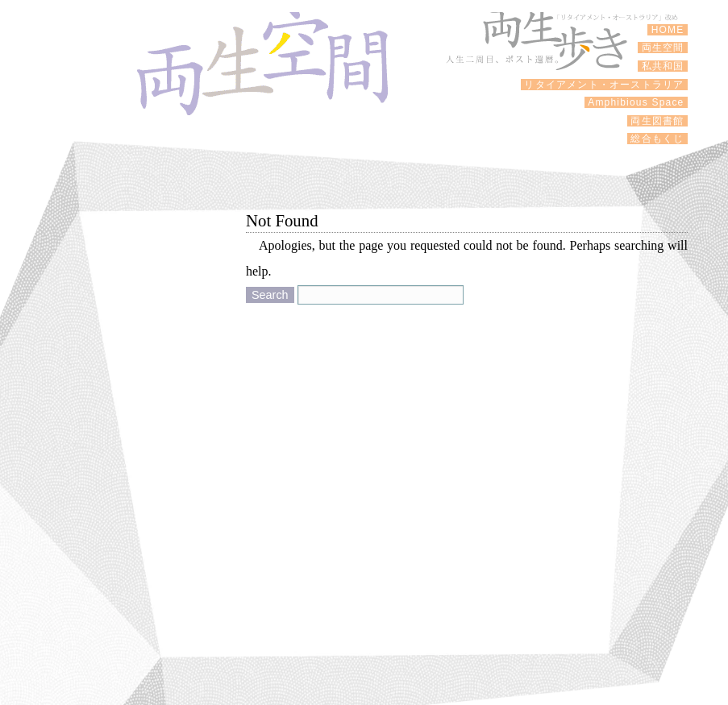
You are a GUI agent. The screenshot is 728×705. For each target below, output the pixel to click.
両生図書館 (657, 121)
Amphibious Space (636, 102)
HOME (668, 30)
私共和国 (663, 66)
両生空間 (663, 48)
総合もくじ (657, 139)
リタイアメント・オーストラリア (604, 85)
